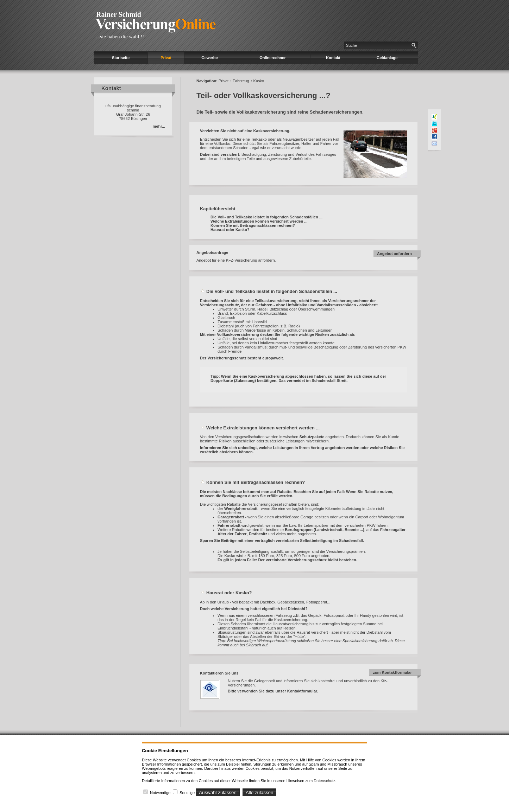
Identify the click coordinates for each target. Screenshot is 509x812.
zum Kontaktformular (392, 672)
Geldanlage (387, 58)
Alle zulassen (260, 792)
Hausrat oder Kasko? (230, 230)
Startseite (121, 58)
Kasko (259, 81)
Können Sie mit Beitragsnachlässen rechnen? (253, 225)
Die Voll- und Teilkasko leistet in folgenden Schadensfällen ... (266, 217)
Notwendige (160, 793)
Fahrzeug (241, 81)
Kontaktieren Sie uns (219, 673)
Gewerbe (209, 58)
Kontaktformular (302, 691)
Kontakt (333, 58)
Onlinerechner (273, 58)
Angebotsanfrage (212, 252)
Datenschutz (324, 781)
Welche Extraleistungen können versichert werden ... (259, 221)
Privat (166, 58)
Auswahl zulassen (218, 792)
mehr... (159, 126)
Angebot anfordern (394, 254)
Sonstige (187, 793)
